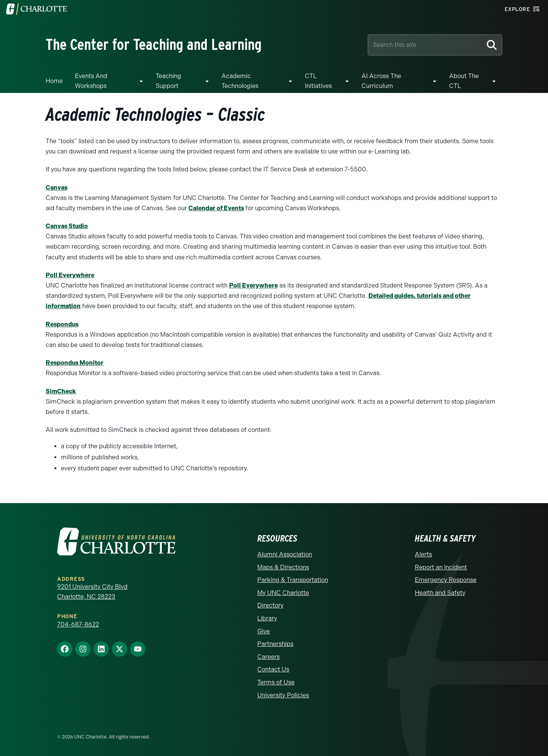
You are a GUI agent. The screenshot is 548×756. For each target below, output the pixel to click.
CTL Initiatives (318, 81)
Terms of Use (276, 682)
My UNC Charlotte (283, 593)
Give (264, 631)
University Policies (283, 695)
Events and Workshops (91, 81)
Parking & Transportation (293, 580)
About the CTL (464, 81)
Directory (270, 605)
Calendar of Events (216, 208)
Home (54, 81)
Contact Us (273, 669)
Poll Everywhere (70, 275)
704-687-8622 (78, 624)
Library (267, 618)
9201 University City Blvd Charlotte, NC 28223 (92, 592)
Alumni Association (285, 554)
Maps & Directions (283, 567)
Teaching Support (168, 81)
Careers (268, 657)
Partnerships (275, 644)
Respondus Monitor (75, 363)
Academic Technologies (240, 81)
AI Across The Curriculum (381, 81)
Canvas (57, 188)
